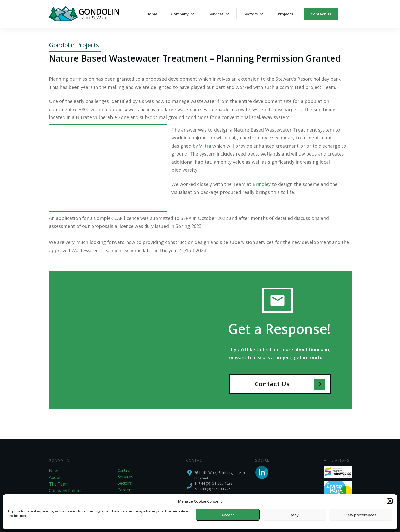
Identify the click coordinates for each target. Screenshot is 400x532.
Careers (125, 490)
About (55, 477)
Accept (228, 515)
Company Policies (66, 491)
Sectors (125, 483)
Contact (124, 470)
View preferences (360, 515)
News (54, 471)
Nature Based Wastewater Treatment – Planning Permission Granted (195, 58)
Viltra (205, 146)
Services (125, 477)
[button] (390, 501)
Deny (294, 515)
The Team (59, 484)
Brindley (262, 184)
